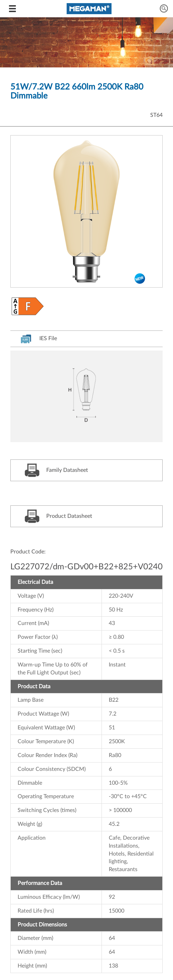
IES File (39, 338)
